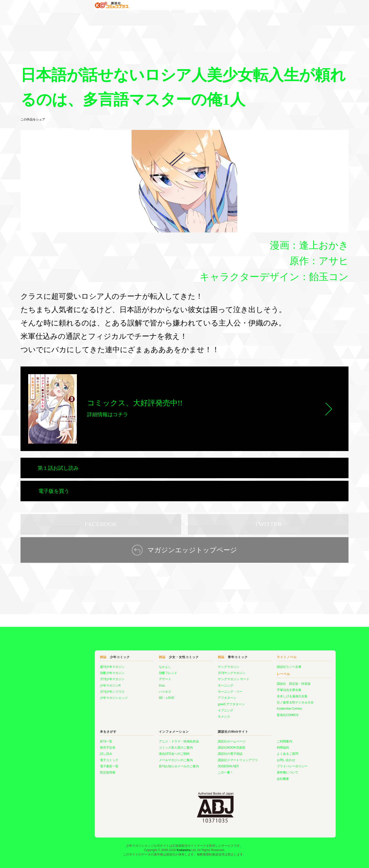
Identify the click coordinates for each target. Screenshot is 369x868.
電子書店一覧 (78, 751)
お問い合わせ (255, 745)
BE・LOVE (136, 682)
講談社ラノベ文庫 (258, 651)
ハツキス (134, 676)
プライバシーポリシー (261, 751)
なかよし (134, 651)
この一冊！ (195, 757)
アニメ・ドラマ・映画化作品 (148, 726)
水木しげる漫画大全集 (261, 681)
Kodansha (183, 835)
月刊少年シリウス (81, 676)
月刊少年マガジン (81, 664)
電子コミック (78, 745)
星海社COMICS (257, 700)
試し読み (75, 738)
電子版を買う (221, 468)
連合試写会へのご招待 (143, 738)
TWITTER (268, 509)
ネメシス (193, 701)
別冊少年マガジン (81, 658)
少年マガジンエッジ (83, 682)
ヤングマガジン (198, 651)
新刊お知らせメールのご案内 (148, 751)
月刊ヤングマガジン (201, 658)
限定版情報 (77, 757)
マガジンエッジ (31, 605)
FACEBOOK (101, 509)
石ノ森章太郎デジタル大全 (264, 687)
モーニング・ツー (199, 676)
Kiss (131, 670)
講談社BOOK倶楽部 (201, 732)
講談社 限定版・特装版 (263, 668)
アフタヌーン (196, 682)
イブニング (195, 695)
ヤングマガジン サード (203, 664)
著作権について (257, 757)
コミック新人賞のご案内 (145, 732)
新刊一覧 (75, 726)
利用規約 (252, 732)
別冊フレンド (137, 658)
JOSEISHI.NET (198, 751)
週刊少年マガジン (81, 651)
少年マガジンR (80, 670)
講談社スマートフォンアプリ (207, 745)
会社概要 (252, 763)
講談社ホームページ (201, 726)
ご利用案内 (254, 726)
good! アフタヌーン (201, 689)
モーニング (195, 670)
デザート (134, 664)
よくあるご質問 (257, 738)
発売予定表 (77, 732)
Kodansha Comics (258, 693)
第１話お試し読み (58, 468)
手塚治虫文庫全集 (258, 675)
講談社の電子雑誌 (199, 738)
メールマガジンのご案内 (145, 745)
